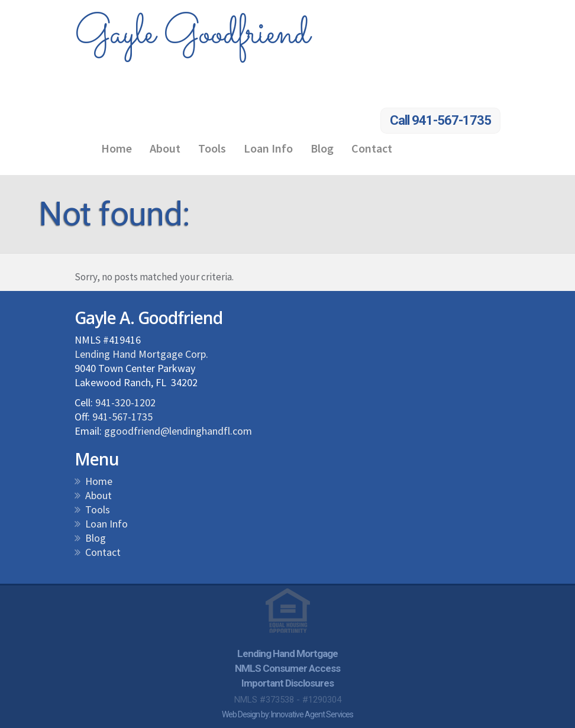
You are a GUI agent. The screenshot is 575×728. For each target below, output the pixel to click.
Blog (322, 148)
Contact (372, 148)
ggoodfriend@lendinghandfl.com (178, 431)
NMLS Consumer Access (287, 668)
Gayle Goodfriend (192, 34)
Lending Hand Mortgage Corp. (141, 354)
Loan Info (268, 148)
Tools (212, 148)
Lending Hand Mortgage (287, 653)
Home (117, 148)
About (165, 148)
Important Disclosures (287, 683)
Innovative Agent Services (312, 714)
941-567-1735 (122, 417)
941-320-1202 (125, 402)
